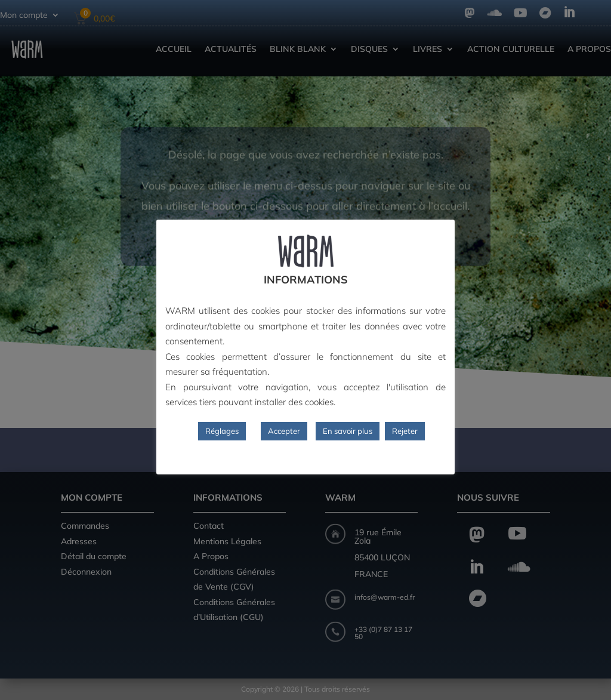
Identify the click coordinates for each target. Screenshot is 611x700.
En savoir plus (348, 431)
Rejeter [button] (405, 431)
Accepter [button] (284, 431)
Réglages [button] (222, 431)
